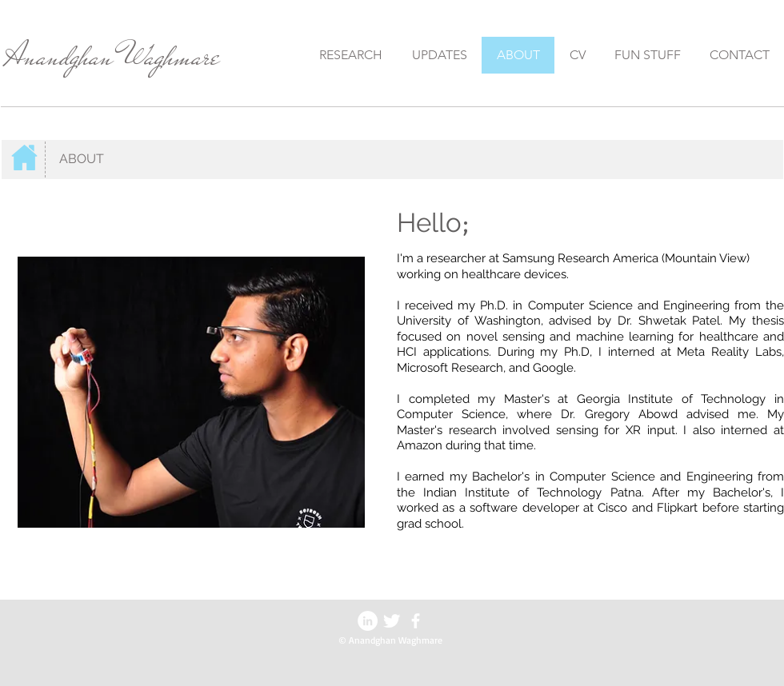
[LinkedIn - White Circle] (368, 621)
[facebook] (416, 621)
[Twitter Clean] (392, 621)
